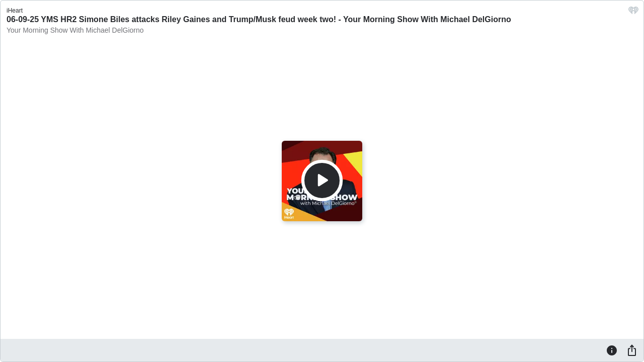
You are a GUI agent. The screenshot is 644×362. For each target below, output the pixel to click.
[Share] (632, 350)
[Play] (322, 180)
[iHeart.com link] (633, 13)
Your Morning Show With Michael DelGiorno (75, 30)
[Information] (612, 350)
